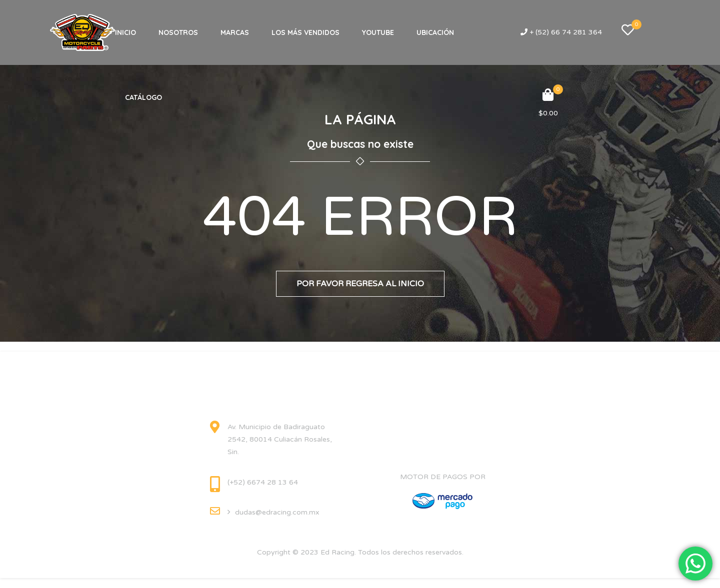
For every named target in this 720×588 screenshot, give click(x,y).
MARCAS (235, 32)
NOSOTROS (178, 32)
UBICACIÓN (435, 32)
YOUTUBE (378, 32)
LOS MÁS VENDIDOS (305, 32)
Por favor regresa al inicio (360, 284)
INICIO (125, 32)
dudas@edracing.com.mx (277, 512)
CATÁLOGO (143, 97)
